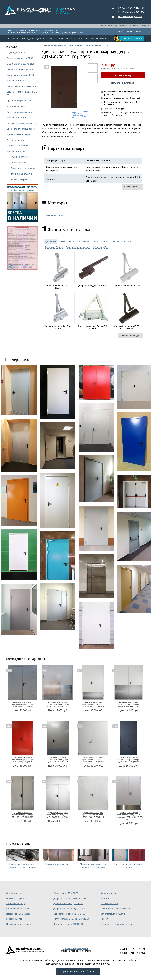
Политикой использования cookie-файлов (86, 964)
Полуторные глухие (54, 215)
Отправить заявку (123, 75)
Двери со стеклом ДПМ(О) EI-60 (69, 898)
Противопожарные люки (19, 101)
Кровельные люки (16, 106)
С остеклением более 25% (20, 64)
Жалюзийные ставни (17, 146)
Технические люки (16, 151)
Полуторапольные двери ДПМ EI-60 (71, 919)
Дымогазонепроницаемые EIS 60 (22, 93)
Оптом (61, 39)
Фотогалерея (107, 898)
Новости (71, 39)
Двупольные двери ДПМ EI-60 (68, 924)
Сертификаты (91, 39)
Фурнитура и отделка (21, 174)
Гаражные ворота (16, 140)
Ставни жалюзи (14, 893)
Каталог (12, 39)
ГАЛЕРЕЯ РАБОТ (20, 157)
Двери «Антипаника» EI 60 (20, 69)
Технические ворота (17, 118)
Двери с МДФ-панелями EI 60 (22, 86)
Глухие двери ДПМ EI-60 (66, 893)
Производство (27, 39)
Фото (79, 39)
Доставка (41, 39)
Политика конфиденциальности (116, 924)
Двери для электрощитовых (21, 129)
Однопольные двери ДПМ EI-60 (69, 914)
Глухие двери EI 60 (16, 52)
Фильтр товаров (19, 179)
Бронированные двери (18, 134)
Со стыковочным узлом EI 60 (22, 123)
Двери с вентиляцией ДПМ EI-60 (70, 909)
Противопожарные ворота (20, 112)
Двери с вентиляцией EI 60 (20, 75)
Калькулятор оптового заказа (115, 909)
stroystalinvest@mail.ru (130, 16)
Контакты (105, 39)
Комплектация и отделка (113, 914)
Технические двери (16, 81)
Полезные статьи (19, 163)
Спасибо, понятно (124, 31)
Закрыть (139, 31)
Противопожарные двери (76, 948)
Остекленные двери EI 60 (20, 58)
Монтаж (52, 39)
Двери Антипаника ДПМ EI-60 (68, 904)
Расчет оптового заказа (23, 168)
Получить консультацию (123, 83)
